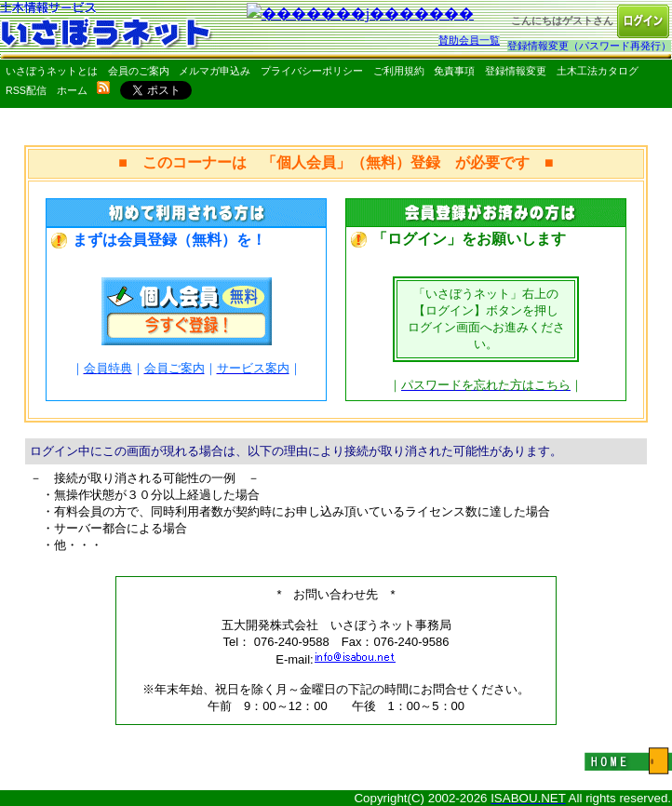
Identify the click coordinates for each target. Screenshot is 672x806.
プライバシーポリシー (312, 71)
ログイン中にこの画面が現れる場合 (127, 451)
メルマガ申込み (215, 71)
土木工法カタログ (598, 71)
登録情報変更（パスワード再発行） (589, 46)
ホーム (72, 90)
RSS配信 (26, 90)
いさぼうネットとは (52, 71)
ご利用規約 (399, 71)
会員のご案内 (139, 71)
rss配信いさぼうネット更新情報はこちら (103, 87)
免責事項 (454, 71)
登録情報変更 (516, 71)
